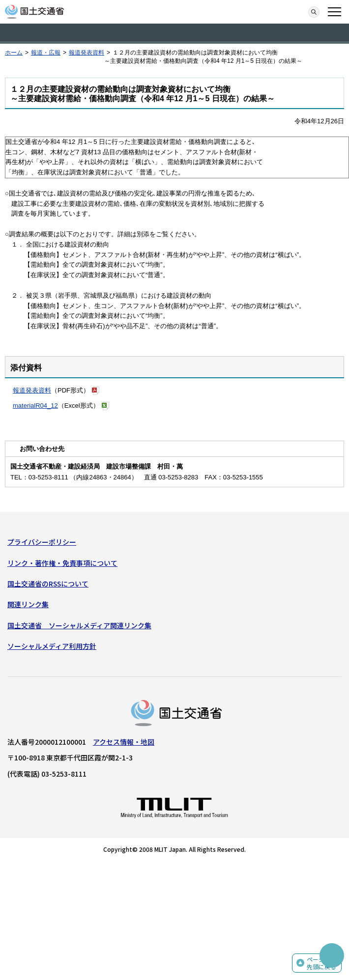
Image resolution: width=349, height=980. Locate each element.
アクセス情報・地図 (124, 742)
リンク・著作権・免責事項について (62, 563)
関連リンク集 (28, 604)
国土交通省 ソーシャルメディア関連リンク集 (79, 625)
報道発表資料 (87, 53)
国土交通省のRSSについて (48, 584)
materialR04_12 (35, 406)
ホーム (14, 53)
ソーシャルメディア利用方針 (52, 646)
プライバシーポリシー (42, 542)
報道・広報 (46, 53)
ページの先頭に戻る (321, 963)
